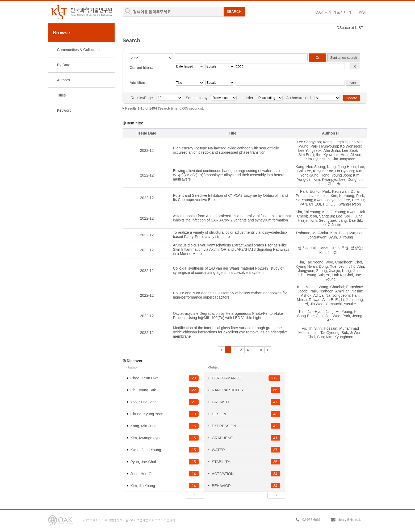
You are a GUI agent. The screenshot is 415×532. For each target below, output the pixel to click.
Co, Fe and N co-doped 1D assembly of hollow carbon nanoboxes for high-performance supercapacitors (230, 295)
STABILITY (221, 462)
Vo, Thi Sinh (312, 328)
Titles (62, 95)
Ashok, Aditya (312, 295)
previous (221, 350)
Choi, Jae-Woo (328, 316)
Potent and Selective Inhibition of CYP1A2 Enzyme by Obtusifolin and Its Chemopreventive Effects (230, 198)
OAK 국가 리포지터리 (333, 12)
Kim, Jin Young (143, 486)
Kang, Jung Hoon (341, 167)
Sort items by (197, 98)
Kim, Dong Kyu (343, 233)
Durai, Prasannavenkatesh (328, 194)
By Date (64, 65)
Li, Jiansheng (352, 300)
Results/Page (142, 98)
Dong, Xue (328, 266)
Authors (64, 80)
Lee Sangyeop (309, 142)
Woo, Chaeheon (339, 262)
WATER (218, 450)
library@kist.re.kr (350, 520)
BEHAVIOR (221, 486)
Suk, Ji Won (351, 333)
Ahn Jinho (332, 150)
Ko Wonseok (351, 146)
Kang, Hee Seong (310, 167)
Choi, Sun (316, 337)
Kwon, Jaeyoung (328, 200)
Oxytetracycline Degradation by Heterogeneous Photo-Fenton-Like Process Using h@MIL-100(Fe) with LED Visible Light (228, 316)
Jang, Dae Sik (350, 220)
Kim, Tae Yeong (310, 262)
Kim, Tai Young (308, 212)
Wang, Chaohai (331, 287)
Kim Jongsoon (344, 159)
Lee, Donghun (351, 179)
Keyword (64, 110)
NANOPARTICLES (227, 390)
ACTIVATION (223, 474)
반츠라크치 (307, 248)
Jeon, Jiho (347, 266)
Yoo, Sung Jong (144, 402)
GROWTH (220, 402)
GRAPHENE (222, 438)
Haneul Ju (327, 248)
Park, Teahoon (321, 291)
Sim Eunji (306, 155)
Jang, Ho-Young (339, 312)
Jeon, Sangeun (321, 216)
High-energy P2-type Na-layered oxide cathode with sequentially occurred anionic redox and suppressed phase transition (226, 150)
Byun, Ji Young (341, 237)
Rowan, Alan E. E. (324, 300)
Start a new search (343, 58)
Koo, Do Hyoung (340, 171)
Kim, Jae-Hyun (311, 312)
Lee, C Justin (330, 225)
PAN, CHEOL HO (314, 204)
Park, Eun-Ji (310, 191)
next (261, 350)
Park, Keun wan (336, 191)
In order (247, 98)
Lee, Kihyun (315, 171)
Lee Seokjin (352, 150)
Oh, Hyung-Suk (311, 275)
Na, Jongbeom (338, 295)
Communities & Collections (79, 50)
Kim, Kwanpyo (325, 179)
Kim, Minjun (307, 287)
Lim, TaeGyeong (326, 333)
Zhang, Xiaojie (328, 271)
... (254, 350)
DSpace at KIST (350, 28)
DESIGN (219, 414)
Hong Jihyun (351, 155)
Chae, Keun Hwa (145, 378)
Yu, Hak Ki (335, 275)
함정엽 (356, 248)
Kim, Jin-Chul (330, 253)
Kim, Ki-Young (342, 196)
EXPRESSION (224, 426)
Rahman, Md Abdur (312, 233)
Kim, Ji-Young (334, 212)
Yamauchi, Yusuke (341, 304)
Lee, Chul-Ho (330, 184)
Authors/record (299, 98)
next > (195, 495)
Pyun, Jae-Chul (143, 462)
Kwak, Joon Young (146, 450)
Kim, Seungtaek (323, 220)
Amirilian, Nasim (349, 291)
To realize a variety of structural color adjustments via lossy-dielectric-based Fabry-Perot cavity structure (230, 234)
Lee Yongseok (310, 150)
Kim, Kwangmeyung (147, 438)
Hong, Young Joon (336, 175)
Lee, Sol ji (344, 216)
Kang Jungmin (335, 142)
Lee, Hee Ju (354, 200)
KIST (363, 12)
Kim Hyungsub (318, 159)
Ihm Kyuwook (327, 155)
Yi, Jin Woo (314, 304)
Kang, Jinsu (352, 271)
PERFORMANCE (226, 378)
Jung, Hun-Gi (141, 474)
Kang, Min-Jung (144, 426)
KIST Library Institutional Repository (81, 12)
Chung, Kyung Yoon (147, 414)
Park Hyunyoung (324, 146)
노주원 (343, 248)
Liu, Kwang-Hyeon (346, 204)
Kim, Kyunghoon (340, 337)
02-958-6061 (311, 520)
